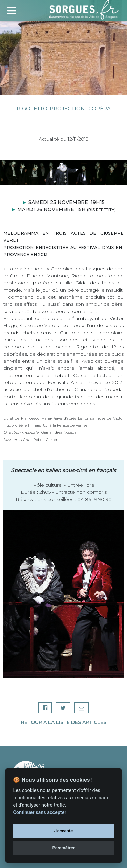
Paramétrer (63, 848)
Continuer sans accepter (39, 813)
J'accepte (64, 831)
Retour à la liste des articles (64, 722)
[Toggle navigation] (12, 10)
